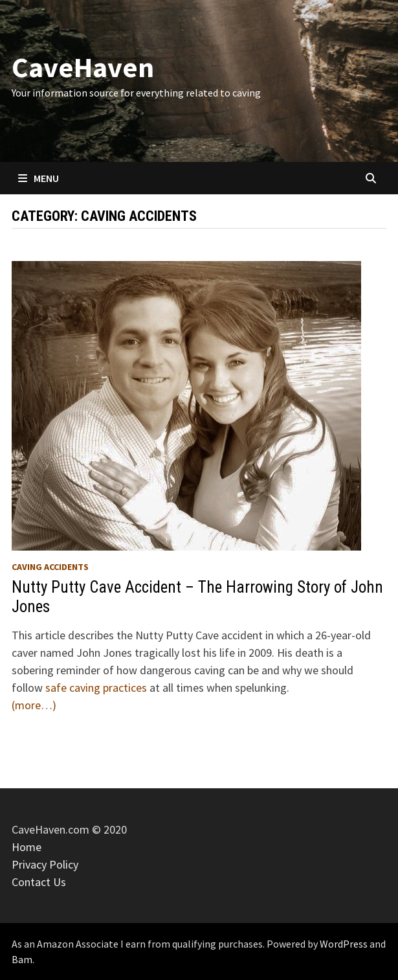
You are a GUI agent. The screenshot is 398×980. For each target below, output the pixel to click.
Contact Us (39, 882)
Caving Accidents (50, 567)
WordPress (344, 944)
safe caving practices (97, 688)
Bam (22, 959)
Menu (39, 178)
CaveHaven (83, 67)
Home (27, 847)
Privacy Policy (45, 864)
